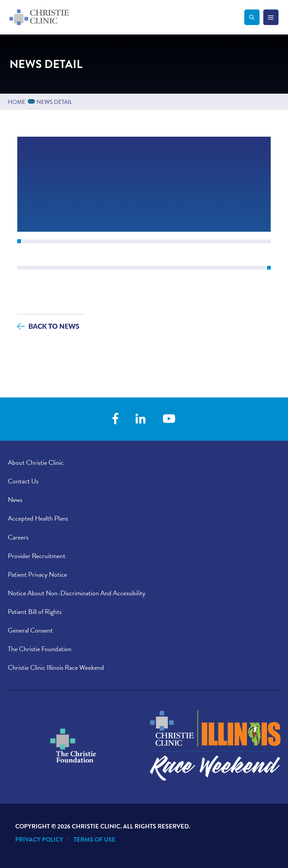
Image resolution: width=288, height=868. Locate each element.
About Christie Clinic (36, 462)
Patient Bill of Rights (35, 612)
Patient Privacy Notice (37, 574)
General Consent (30, 630)
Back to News (54, 326)
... (33, 101)
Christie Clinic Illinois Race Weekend (56, 667)
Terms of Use (95, 839)
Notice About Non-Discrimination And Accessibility (77, 593)
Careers (18, 537)
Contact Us (23, 481)
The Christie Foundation (40, 649)
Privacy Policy (39, 839)
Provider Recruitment (37, 556)
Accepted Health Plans (38, 518)
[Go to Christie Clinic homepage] (127, 17)
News (15, 500)
